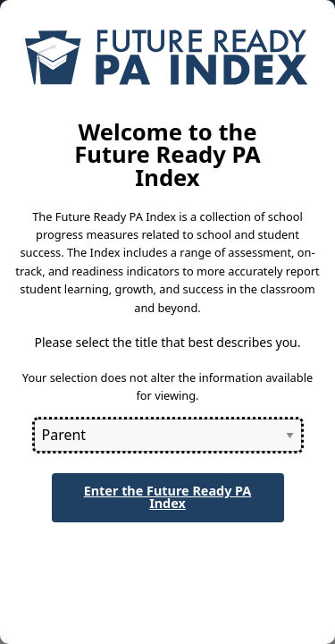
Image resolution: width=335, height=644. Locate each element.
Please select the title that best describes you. (167, 342)
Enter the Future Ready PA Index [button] (168, 497)
